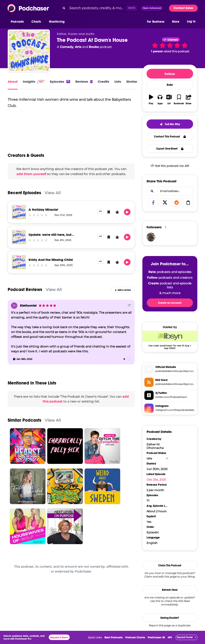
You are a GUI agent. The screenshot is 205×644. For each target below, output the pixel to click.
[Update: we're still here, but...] (19, 237)
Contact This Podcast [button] (170, 137)
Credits (103, 81)
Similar (132, 81)
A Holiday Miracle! (43, 209)
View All (53, 193)
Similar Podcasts (24, 420)
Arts (78, 47)
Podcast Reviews (25, 290)
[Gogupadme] (151, 237)
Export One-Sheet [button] (170, 149)
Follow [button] (170, 74)
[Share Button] (129, 305)
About (13, 81)
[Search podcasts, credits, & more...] (97, 8)
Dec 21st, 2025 (156, 479)
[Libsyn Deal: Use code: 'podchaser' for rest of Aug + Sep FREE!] (170, 340)
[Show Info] (167, 458)
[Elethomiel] (14, 306)
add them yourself (31, 174)
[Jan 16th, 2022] (23, 359)
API (170, 637)
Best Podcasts (113, 637)
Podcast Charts (135, 637)
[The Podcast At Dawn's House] (29, 51)
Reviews (84, 81)
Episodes (60, 81)
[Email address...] (170, 191)
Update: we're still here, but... (51, 235)
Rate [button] (170, 85)
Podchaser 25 (156, 637)
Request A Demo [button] (59, 638)
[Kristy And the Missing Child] (19, 262)
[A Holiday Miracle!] (19, 212)
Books (94, 47)
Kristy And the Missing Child (51, 260)
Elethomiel (28, 306)
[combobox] (111, 8)
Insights (34, 81)
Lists (118, 81)
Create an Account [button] (170, 303)
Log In (191, 21)
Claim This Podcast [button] (170, 565)
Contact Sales (183, 8)
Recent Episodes (24, 193)
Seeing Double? (170, 618)
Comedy (67, 47)
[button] (18, 22)
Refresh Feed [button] (170, 590)
